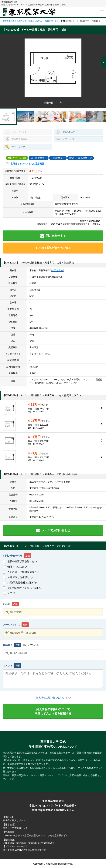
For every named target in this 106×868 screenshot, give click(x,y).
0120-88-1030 (37, 495)
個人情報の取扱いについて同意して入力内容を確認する (53, 711)
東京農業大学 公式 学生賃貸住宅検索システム (22, 21)
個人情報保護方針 (37, 850)
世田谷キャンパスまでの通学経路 (27, 164)
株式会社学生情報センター (16, 828)
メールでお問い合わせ (53, 530)
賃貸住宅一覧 (51, 21)
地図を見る (57, 270)
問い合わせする (53, 236)
